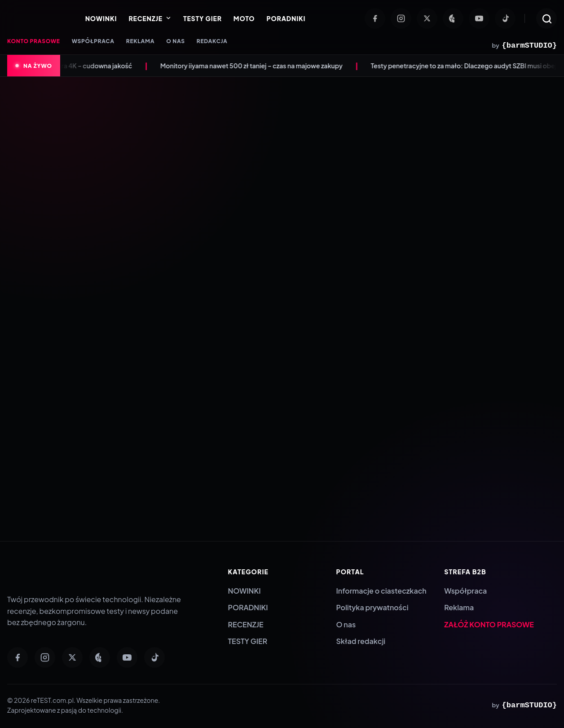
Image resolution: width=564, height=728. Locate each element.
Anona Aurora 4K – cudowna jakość (89, 66)
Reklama (459, 607)
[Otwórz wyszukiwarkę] (546, 18)
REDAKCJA (212, 41)
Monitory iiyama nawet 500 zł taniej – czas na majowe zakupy (261, 66)
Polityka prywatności (372, 607)
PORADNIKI (286, 18)
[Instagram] (401, 18)
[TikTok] (505, 18)
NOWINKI (101, 18)
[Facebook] (375, 18)
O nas (346, 624)
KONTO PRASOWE (34, 41)
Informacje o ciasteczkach (381, 591)
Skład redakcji (361, 641)
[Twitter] (427, 18)
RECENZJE (150, 18)
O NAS (176, 41)
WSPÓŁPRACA (93, 41)
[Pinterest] (453, 18)
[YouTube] (479, 18)
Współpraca (465, 591)
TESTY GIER (203, 18)
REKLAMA (140, 41)
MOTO (244, 18)
